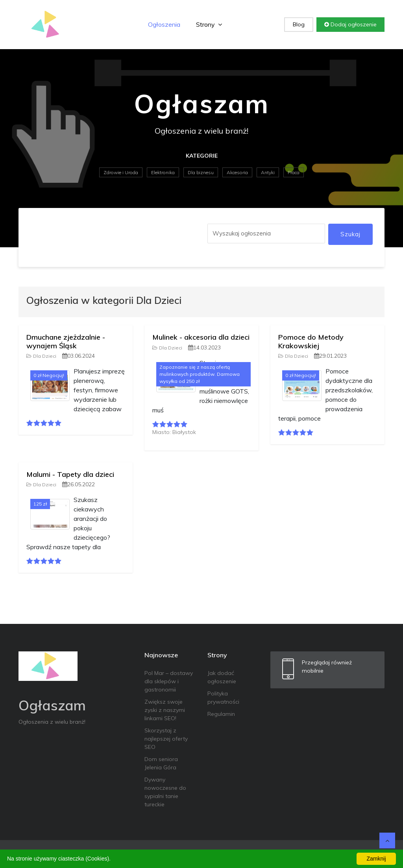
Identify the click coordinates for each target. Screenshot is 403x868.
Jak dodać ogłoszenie (222, 677)
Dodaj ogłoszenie (350, 24)
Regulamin (221, 714)
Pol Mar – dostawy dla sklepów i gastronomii (169, 681)
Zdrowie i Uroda (121, 172)
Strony (209, 24)
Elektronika (163, 172)
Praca (294, 172)
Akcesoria (237, 172)
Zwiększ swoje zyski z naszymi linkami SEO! (165, 710)
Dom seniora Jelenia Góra (161, 763)
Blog (299, 24)
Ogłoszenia (164, 24)
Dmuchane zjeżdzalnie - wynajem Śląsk (66, 341)
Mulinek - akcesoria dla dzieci (201, 337)
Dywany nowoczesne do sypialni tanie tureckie (165, 792)
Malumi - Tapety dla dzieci (70, 474)
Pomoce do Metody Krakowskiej (311, 341)
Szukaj (350, 234)
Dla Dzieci (41, 356)
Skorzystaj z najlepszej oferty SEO (166, 739)
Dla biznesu (201, 172)
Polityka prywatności (223, 698)
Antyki (268, 172)
